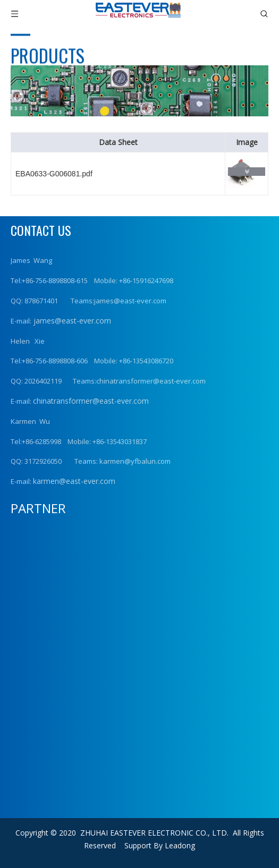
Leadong (180, 845)
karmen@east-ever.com (74, 481)
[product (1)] (139, 91)
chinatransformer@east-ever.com (91, 401)
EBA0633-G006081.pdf (54, 174)
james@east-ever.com (71, 321)
